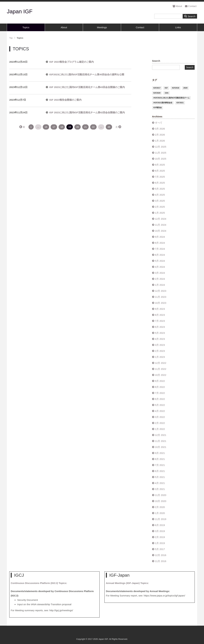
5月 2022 (160, 405)
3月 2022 (160, 417)
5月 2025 (160, 189)
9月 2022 (160, 381)
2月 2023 (160, 351)
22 (93, 127)
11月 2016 (161, 561)
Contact (191, 6)
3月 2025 (160, 201)
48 (109, 127)
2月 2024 (160, 279)
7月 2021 (160, 465)
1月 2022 (160, 429)
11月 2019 (161, 519)
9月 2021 (160, 453)
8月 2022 (160, 387)
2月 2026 (160, 135)
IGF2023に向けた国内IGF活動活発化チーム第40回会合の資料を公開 (87, 74)
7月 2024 (160, 249)
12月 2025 (161, 147)
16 (46, 127)
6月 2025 (160, 183)
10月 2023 (161, 303)
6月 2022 (160, 399)
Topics (26, 27)
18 (62, 127)
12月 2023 (161, 291)
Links (178, 27)
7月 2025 (160, 177)
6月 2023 (160, 327)
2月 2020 (160, 507)
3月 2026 (160, 129)
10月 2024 (161, 231)
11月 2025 (161, 153)
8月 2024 (160, 243)
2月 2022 (160, 423)
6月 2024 (160, 255)
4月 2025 (160, 195)
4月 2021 (160, 483)
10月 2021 (161, 447)
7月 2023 (160, 321)
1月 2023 (160, 357)
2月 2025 (160, 207)
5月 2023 (160, 333)
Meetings (102, 27)
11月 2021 (161, 441)
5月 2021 (160, 477)
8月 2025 (160, 171)
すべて (159, 123)
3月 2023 (160, 345)
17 (54, 127)
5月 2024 (160, 261)
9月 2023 (160, 309)
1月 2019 (160, 543)
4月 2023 (160, 339)
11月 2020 (161, 495)
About (177, 6)
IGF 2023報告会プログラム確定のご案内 (71, 62)
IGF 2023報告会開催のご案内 (65, 100)
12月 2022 (161, 363)
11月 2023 (161, 297)
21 (85, 127)
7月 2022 (160, 393)
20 (78, 127)
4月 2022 (160, 411)
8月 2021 (160, 459)
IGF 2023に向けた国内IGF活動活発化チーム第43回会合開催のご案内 (87, 87)
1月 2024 (160, 285)
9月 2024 (160, 237)
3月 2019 (160, 531)
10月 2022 (161, 375)
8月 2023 (160, 315)
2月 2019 (160, 537)
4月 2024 (160, 267)
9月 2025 (160, 165)
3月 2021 (160, 489)
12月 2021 (161, 435)
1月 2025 (160, 213)
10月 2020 (161, 501)
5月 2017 (160, 549)
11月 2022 (161, 369)
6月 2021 (160, 471)
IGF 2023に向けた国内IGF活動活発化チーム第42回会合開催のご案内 (87, 112)
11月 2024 (161, 225)
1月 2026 (160, 141)
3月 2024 (160, 273)
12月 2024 (161, 219)
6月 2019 (160, 525)
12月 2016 (161, 555)
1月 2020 (160, 513)
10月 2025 (161, 159)
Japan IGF (20, 11)
